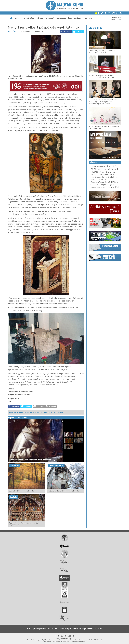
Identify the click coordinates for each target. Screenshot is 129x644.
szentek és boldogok (98, 185)
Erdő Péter (113, 182)
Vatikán (93, 166)
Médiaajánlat (56, 642)
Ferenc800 (107, 187)
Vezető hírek (96, 28)
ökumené (95, 172)
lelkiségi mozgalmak (106, 174)
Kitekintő (50, 19)
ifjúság (99, 187)
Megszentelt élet (64, 19)
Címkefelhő (95, 162)
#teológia (48, 412)
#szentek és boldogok (34, 412)
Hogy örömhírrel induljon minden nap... (103, 138)
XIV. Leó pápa (28, 19)
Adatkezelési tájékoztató (78, 642)
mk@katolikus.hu (81, 640)
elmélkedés (101, 166)
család (115, 187)
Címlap (30, 629)
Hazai (18, 19)
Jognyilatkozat (65, 642)
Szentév (100, 169)
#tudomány (58, 412)
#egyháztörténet (16, 412)
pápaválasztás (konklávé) (100, 177)
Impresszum (48, 642)
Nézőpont (78, 19)
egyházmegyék (111, 169)
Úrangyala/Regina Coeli (99, 182)
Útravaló (104, 172)
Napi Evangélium (56, 466)
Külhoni (40, 19)
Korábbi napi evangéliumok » (111, 157)
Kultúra (88, 19)
